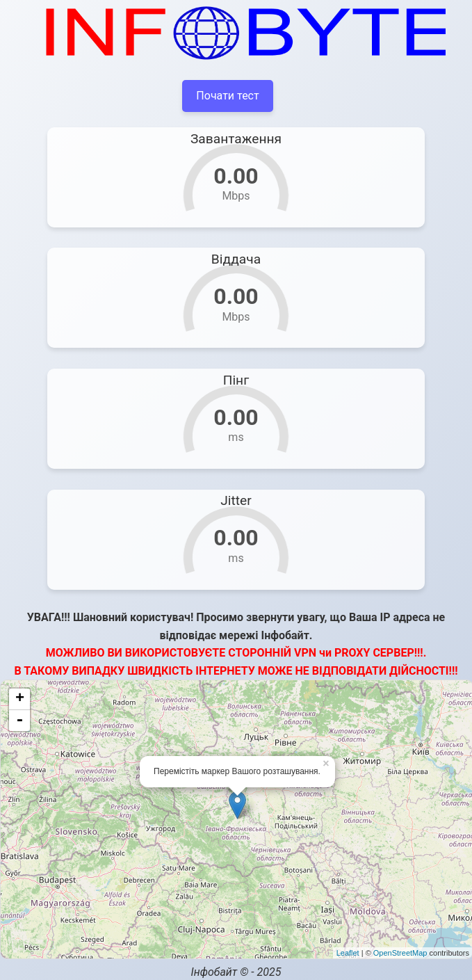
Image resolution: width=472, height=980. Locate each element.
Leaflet (348, 953)
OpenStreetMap (400, 953)
